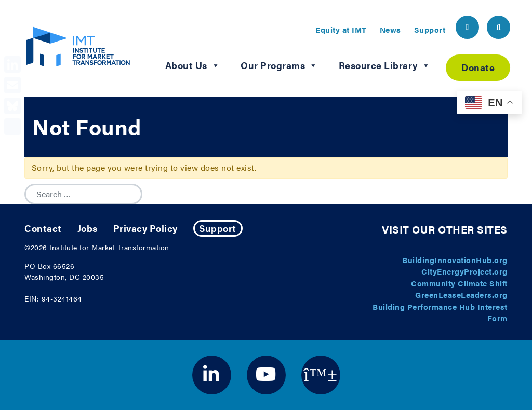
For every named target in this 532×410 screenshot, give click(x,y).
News (390, 29)
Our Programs (279, 65)
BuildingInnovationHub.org (455, 260)
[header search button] (498, 27)
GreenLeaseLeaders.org (461, 295)
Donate (478, 67)
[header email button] (467, 27)
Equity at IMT (341, 29)
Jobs (88, 228)
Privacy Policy (145, 228)
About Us (193, 65)
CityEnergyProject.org (464, 271)
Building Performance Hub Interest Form (440, 312)
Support (430, 29)
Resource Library (385, 65)
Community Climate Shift (459, 283)
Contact (43, 228)
